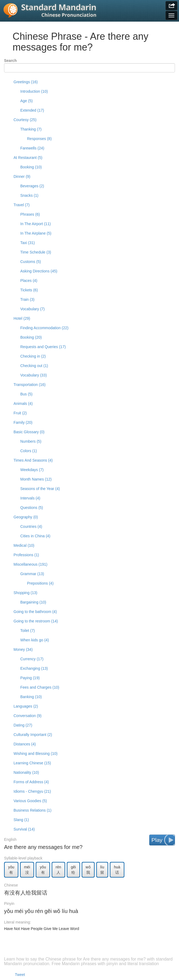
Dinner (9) (22, 176)
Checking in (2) (33, 356)
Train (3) (27, 299)
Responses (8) (39, 139)
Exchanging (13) (34, 668)
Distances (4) (25, 744)
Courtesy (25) (25, 120)
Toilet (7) (28, 631)
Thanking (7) (31, 129)
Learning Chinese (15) (32, 763)
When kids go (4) (35, 640)
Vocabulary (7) (32, 309)
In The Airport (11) (36, 224)
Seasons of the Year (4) (40, 489)
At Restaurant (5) (28, 158)
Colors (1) (29, 451)
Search (10, 61)
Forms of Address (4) (31, 782)
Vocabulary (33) (34, 375)
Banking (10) (31, 697)
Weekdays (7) (32, 470)
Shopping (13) (25, 593)
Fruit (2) (20, 413)
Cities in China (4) (35, 536)
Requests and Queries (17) (43, 347)
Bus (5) (26, 394)
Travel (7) (21, 205)
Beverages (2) (32, 186)
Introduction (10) (34, 91)
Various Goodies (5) (30, 801)
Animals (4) (23, 404)
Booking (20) (31, 337)
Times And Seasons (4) (33, 460)
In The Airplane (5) (36, 233)
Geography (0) (26, 517)
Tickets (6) (29, 290)
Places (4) (29, 281)
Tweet (20, 975)
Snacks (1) (29, 195)
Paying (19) (30, 678)
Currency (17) (32, 659)
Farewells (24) (32, 148)
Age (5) (26, 101)
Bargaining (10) (33, 602)
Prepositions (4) (40, 583)
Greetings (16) (26, 82)
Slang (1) (21, 820)
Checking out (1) (34, 366)
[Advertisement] (90, 947)
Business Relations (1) (32, 810)
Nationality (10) (26, 772)
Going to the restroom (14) (36, 621)
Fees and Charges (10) (40, 687)
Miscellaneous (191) (30, 564)
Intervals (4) (30, 498)
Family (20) (23, 422)
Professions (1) (26, 555)
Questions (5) (32, 508)
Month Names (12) (36, 479)
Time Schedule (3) (36, 252)
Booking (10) (31, 167)
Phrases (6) (30, 214)
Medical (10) (24, 545)
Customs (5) (31, 262)
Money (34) (23, 649)
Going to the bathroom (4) (35, 612)
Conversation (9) (28, 716)
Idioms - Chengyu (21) (32, 791)
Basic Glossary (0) (29, 432)
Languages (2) (26, 706)
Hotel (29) (22, 318)
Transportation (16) (30, 385)
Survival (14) (24, 829)
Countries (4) (31, 526)
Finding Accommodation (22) (44, 328)
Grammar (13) (32, 574)
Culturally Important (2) (33, 735)
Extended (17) (32, 110)
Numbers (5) (31, 441)
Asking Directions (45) (39, 271)
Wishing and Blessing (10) (36, 754)
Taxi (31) (28, 243)
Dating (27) (23, 725)
